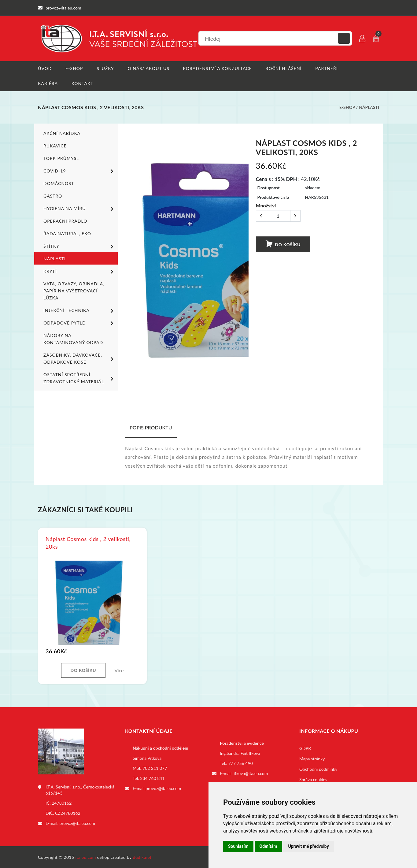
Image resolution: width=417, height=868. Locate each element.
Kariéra (48, 83)
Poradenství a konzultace (218, 68)
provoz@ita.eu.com (77, 823)
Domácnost (59, 183)
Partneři (327, 68)
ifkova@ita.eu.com (251, 773)
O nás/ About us (149, 68)
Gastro (53, 196)
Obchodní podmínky (318, 769)
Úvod (45, 68)
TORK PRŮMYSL (61, 158)
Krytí (79, 271)
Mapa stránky (312, 758)
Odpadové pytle (79, 323)
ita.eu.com (86, 857)
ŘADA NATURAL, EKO (67, 233)
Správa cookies (313, 779)
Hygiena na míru (79, 209)
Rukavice (55, 145)
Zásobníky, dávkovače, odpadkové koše (79, 358)
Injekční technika (79, 310)
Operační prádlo (65, 221)
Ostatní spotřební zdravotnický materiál (79, 378)
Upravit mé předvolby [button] (308, 846)
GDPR (305, 748)
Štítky (79, 246)
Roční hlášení (284, 68)
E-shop (74, 68)
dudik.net (142, 857)
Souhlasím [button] (238, 846)
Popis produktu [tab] (151, 427)
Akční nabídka (62, 133)
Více (119, 670)
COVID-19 (79, 171)
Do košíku (283, 244)
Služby (105, 68)
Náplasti (369, 107)
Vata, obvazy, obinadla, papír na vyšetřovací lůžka (74, 290)
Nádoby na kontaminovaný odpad (73, 339)
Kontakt (83, 83)
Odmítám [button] (268, 846)
